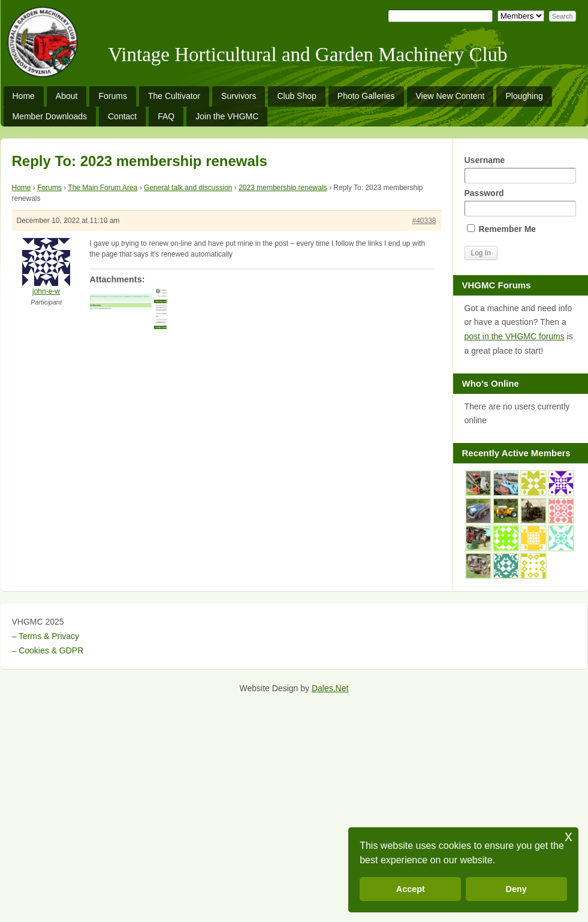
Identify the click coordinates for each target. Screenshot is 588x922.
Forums (112, 96)
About (67, 96)
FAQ (166, 116)
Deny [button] (516, 889)
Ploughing (524, 96)
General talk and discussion (188, 188)
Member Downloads (50, 116)
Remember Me (502, 229)
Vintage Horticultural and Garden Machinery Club (308, 55)
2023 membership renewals (283, 188)
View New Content (450, 96)
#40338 (424, 221)
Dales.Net (330, 688)
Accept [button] (411, 889)
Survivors (239, 96)
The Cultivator (174, 96)
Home (24, 96)
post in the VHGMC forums (515, 336)
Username (520, 169)
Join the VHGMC (227, 116)
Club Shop (296, 96)
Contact (122, 116)
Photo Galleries (366, 96)
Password (520, 202)
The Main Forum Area (102, 188)
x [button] (569, 836)
